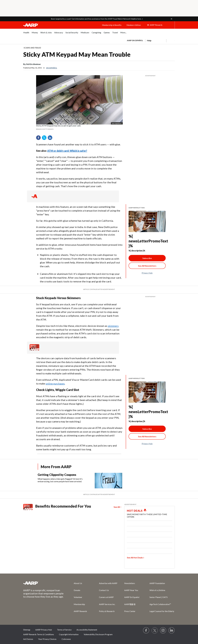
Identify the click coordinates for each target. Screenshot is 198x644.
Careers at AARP (106, 597)
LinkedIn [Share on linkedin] (51, 139)
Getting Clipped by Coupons (57, 475)
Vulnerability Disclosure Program (98, 634)
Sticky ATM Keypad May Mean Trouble (77, 54)
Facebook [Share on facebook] (39, 139)
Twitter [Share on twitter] (45, 139)
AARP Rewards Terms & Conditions (39, 634)
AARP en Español (135, 40)
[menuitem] (26, 34)
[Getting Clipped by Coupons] (81, 481)
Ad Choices (28, 639)
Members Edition (134, 25)
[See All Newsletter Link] (147, 266)
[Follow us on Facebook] (146, 630)
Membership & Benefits (112, 25)
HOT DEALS (135, 511)
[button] (171, 19)
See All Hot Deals (135, 558)
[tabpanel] (150, 40)
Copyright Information (69, 634)
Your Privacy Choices (47, 639)
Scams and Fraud (32, 48)
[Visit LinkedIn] (172, 630)
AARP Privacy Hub (44, 630)
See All (117, 507)
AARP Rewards (80, 611)
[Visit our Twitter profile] (155, 630)
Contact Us (104, 590)
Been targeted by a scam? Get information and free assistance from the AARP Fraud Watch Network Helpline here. (96, 19)
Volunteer (78, 597)
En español (52, 68)
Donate (77, 590)
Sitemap (27, 630)
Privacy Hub (147, 273)
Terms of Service (64, 630)
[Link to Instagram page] (163, 630)
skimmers (113, 326)
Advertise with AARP (108, 583)
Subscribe (147, 258)
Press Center (130, 611)
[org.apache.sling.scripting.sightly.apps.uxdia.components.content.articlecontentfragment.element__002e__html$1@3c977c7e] (79, 127)
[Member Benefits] (34, 350)
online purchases (55, 383)
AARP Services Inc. (107, 604)
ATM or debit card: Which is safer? (67, 151)
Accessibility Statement (87, 630)
